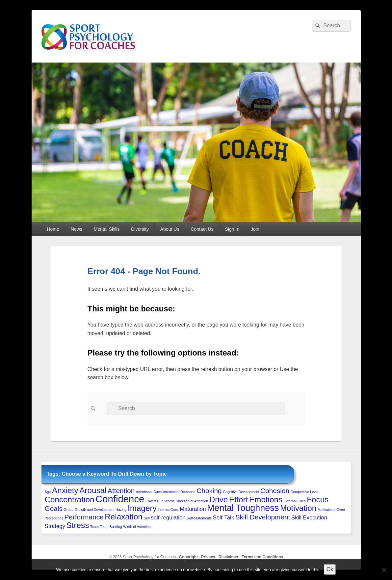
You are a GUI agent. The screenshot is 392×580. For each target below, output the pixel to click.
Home (53, 229)
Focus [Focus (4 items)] (318, 500)
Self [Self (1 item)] (146, 518)
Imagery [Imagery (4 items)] (142, 508)
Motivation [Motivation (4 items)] (298, 508)
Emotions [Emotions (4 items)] (266, 500)
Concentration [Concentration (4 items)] (70, 500)
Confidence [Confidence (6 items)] (120, 499)
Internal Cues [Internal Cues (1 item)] (168, 510)
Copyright (188, 557)
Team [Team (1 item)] (94, 527)
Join (255, 229)
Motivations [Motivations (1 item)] (327, 510)
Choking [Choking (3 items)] (209, 491)
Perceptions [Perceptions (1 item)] (54, 518)
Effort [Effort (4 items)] (238, 500)
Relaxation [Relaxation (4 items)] (124, 517)
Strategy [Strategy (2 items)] (55, 526)
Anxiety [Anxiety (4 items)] (65, 490)
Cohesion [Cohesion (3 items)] (275, 491)
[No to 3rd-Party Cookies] (384, 570)
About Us (170, 229)
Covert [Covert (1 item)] (151, 501)
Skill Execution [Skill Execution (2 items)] (309, 518)
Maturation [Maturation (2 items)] (193, 509)
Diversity (140, 229)
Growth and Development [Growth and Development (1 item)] (95, 510)
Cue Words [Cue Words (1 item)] (166, 501)
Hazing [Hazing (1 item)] (121, 510)
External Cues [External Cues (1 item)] (295, 501)
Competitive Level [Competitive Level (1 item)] (305, 492)
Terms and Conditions (262, 557)
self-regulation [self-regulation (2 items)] (168, 518)
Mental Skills (107, 229)
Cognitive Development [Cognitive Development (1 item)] (241, 492)
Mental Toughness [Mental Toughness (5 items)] (243, 508)
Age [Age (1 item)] (48, 492)
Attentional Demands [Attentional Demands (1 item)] (179, 492)
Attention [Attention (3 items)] (121, 491)
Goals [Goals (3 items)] (54, 508)
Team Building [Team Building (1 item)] (111, 527)
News (77, 229)
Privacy (208, 557)
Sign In (232, 229)
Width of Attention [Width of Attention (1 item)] (137, 527)
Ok (330, 569)
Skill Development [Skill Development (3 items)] (263, 517)
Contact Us (202, 229)
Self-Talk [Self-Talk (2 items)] (223, 518)
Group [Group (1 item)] (69, 510)
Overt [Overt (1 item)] (341, 510)
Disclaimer (229, 557)
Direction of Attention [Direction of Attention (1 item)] (192, 501)
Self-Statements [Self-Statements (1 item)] (199, 518)
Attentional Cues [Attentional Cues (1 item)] (149, 492)
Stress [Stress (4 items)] (78, 525)
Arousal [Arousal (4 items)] (93, 490)
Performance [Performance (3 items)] (84, 517)
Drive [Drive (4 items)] (219, 500)
